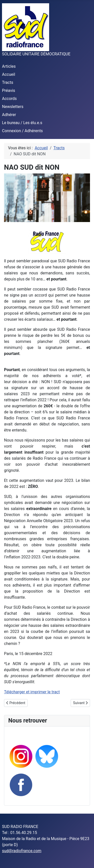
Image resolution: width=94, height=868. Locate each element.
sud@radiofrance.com (22, 851)
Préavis (9, 91)
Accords (9, 99)
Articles (9, 66)
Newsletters (13, 107)
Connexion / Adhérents (22, 131)
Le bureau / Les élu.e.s (22, 123)
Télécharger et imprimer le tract (32, 692)
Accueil (9, 74)
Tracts (8, 82)
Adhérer (9, 115)
